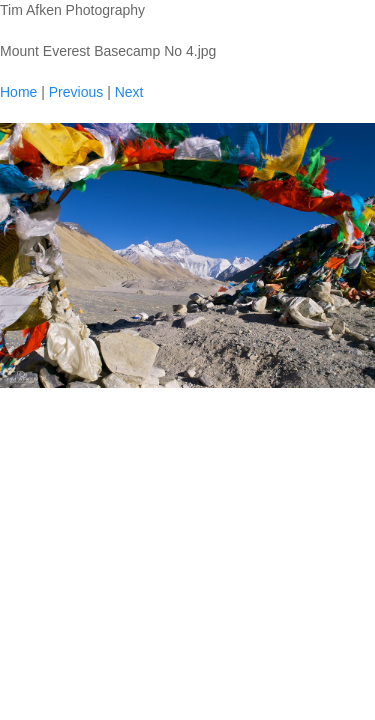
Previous (76, 92)
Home (18, 92)
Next (129, 92)
